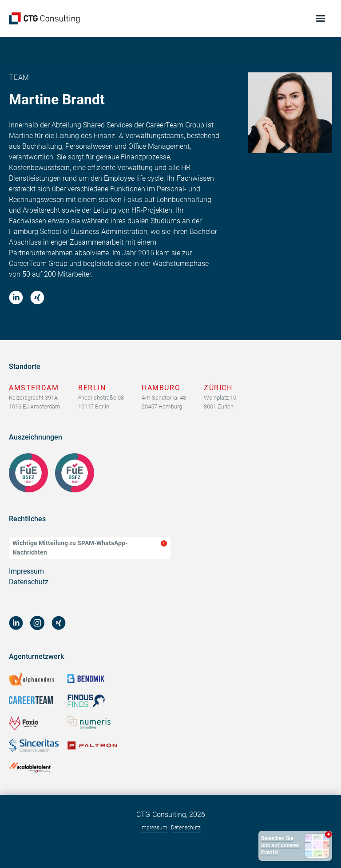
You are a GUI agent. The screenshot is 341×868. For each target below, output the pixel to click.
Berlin (92, 388)
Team (19, 77)
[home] (44, 18)
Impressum (26, 571)
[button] (321, 18)
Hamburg (161, 388)
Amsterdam (34, 388)
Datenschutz (29, 582)
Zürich (218, 388)
